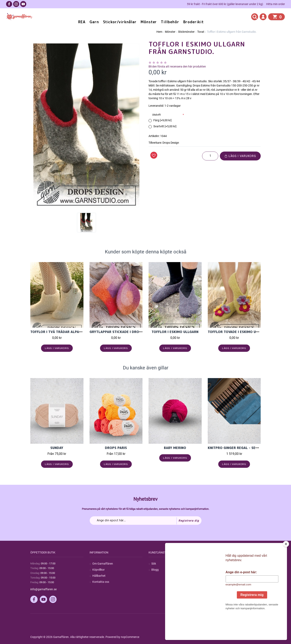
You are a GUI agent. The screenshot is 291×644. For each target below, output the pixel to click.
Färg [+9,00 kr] (162, 120)
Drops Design (171, 143)
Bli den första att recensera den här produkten (177, 66)
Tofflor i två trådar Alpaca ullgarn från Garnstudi (80, 332)
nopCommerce (130, 637)
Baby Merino (175, 448)
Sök (154, 564)
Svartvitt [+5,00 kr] (165, 126)
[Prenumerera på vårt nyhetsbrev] (146, 521)
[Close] (286, 569)
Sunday (57, 448)
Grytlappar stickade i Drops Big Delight (127, 332)
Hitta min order (276, 4)
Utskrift (156, 115)
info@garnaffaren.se (43, 589)
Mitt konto (217, 564)
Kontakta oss (101, 582)
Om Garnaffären (103, 564)
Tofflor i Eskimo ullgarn (175, 332)
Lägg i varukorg (240, 156)
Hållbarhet (99, 576)
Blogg (155, 570)
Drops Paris (116, 448)
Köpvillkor (99, 570)
